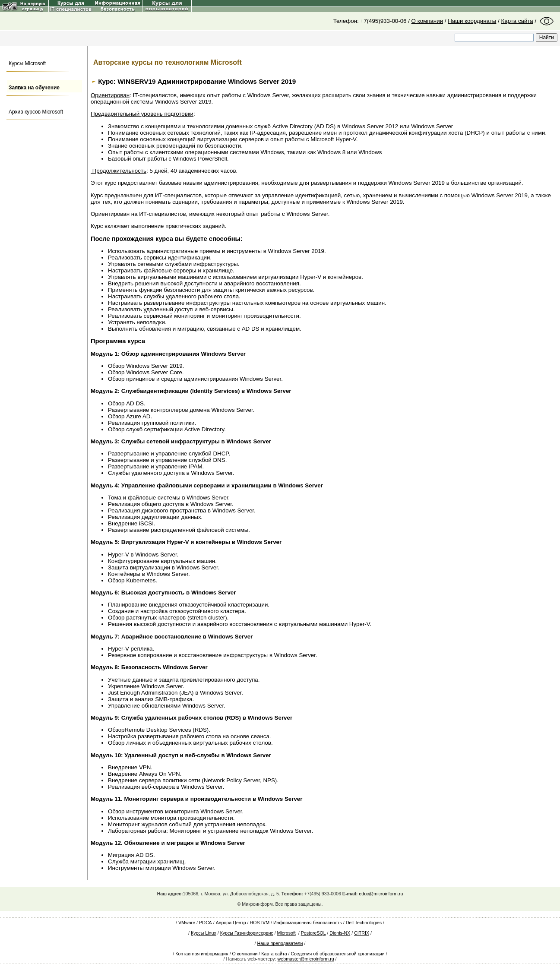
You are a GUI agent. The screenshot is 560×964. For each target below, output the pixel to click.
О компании (427, 21)
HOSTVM (259, 923)
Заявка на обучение (34, 88)
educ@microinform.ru (381, 894)
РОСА (206, 923)
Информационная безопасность (308, 923)
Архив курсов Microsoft (36, 112)
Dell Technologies (364, 923)
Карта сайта (517, 21)
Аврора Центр (231, 923)
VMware (187, 923)
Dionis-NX (340, 933)
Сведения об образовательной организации (338, 954)
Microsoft (286, 933)
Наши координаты (472, 21)
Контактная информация (202, 954)
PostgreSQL (313, 933)
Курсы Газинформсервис (247, 933)
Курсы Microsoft (27, 63)
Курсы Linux (204, 933)
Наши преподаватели (280, 943)
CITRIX (362, 933)
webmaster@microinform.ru (306, 959)
